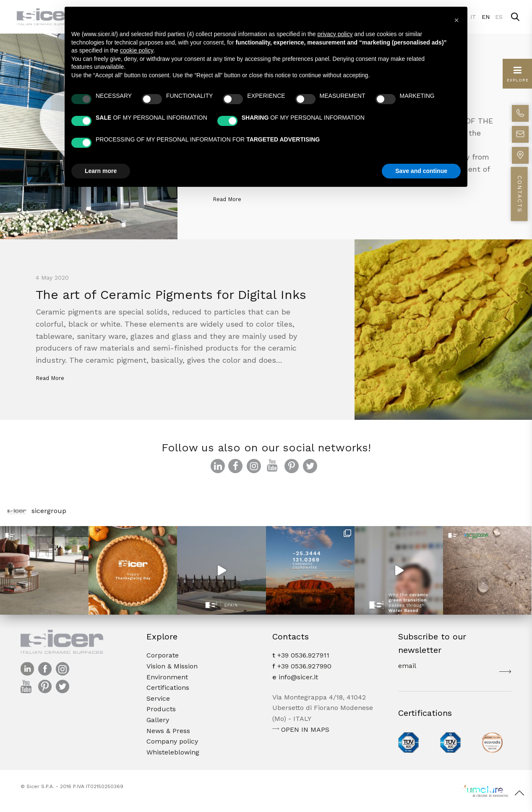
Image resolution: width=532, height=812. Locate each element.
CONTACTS (520, 194)
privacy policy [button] (335, 34)
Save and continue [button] (421, 171)
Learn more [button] (101, 171)
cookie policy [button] (137, 50)
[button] (456, 20)
